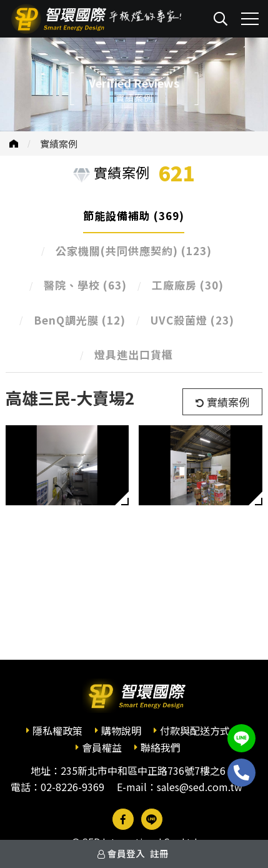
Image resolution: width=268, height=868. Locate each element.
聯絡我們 (161, 747)
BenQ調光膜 (80, 320)
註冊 (159, 853)
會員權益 (102, 747)
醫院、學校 (85, 285)
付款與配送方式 (195, 730)
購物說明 (121, 730)
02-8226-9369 (72, 787)
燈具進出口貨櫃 (134, 354)
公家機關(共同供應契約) (134, 250)
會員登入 (126, 853)
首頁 (14, 144)
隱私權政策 (57, 730)
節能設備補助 (134, 215)
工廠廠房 (188, 285)
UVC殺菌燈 (192, 320)
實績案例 (59, 144)
